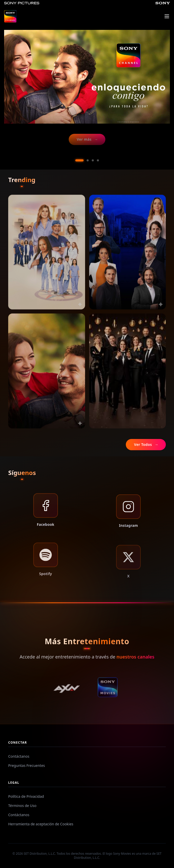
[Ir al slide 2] (88, 160)
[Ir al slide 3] (93, 160)
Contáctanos (19, 756)
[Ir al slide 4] (98, 160)
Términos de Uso (22, 806)
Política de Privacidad (26, 796)
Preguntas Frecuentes (27, 765)
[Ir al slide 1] (79, 160)
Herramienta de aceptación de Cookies (41, 824)
